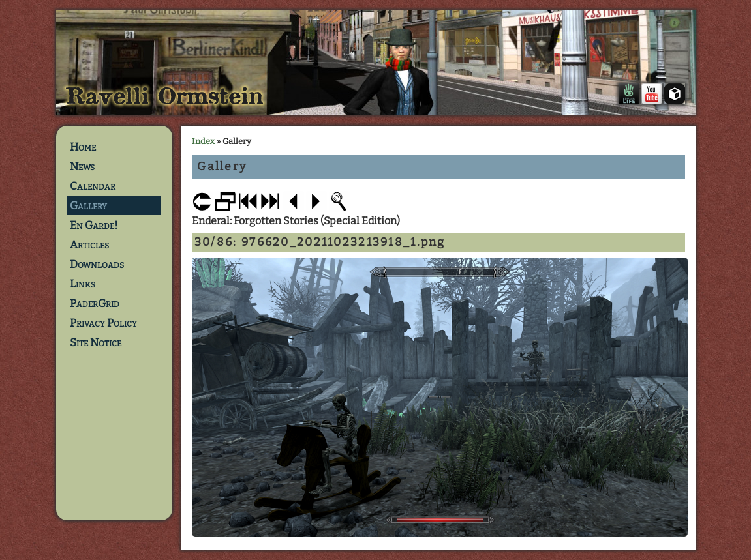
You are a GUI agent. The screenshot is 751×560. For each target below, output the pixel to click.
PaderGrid (95, 303)
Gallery (88, 205)
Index (203, 141)
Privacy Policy (103, 323)
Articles (89, 244)
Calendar (93, 186)
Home (83, 147)
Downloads (97, 264)
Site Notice (96, 342)
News (82, 166)
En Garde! (94, 225)
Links (83, 284)
